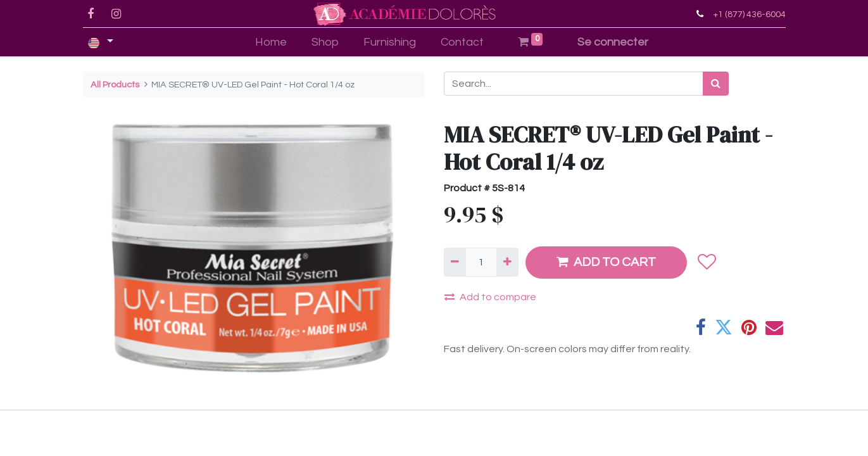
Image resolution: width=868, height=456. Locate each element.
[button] (707, 262)
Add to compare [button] (490, 297)
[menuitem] (271, 42)
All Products (115, 85)
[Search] (716, 84)
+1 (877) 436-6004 (749, 14)
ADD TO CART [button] (606, 262)
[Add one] (507, 262)
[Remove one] (455, 262)
